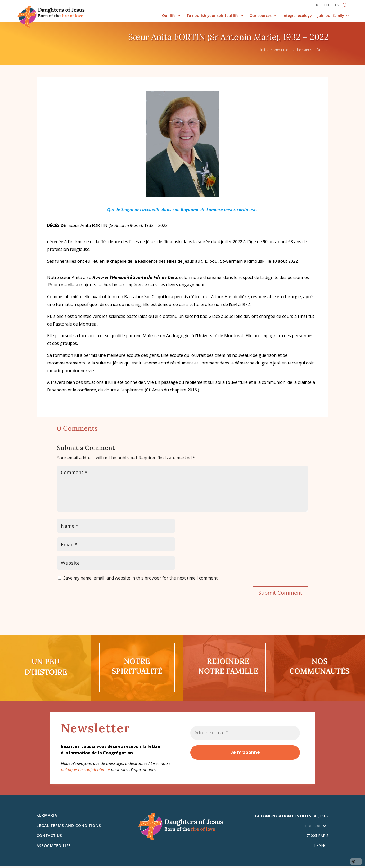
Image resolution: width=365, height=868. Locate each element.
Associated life (54, 846)
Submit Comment (280, 593)
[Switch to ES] (337, 6)
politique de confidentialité (85, 770)
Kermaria (47, 815)
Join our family (331, 16)
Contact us (49, 836)
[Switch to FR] (316, 6)
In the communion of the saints (286, 50)
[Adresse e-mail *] (245, 733)
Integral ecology (297, 16)
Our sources (261, 16)
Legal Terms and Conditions (69, 825)
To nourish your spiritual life (213, 16)
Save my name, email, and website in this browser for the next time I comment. (141, 578)
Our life (169, 16)
